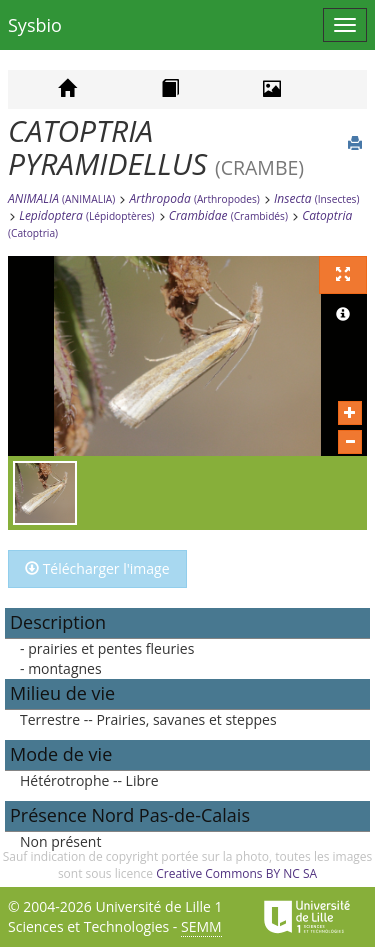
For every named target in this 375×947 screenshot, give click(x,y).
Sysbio (35, 25)
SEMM (201, 926)
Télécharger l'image (97, 568)
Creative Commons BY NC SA (236, 873)
